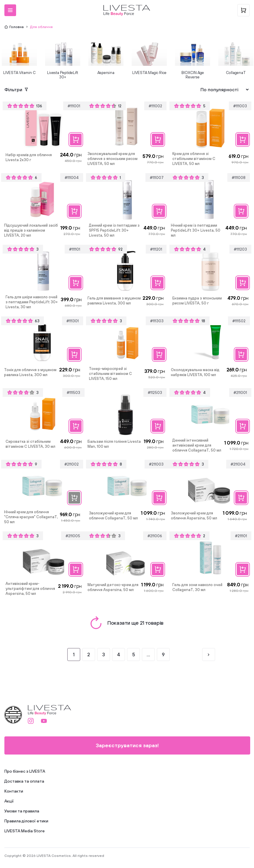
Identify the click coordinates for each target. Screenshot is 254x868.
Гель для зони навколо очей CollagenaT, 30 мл (197, 587)
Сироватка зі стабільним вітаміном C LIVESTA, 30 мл (30, 444)
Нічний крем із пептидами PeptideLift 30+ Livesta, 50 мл (196, 230)
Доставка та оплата (24, 781)
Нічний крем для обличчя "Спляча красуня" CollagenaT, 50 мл (31, 517)
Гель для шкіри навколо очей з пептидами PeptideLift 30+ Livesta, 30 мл (32, 302)
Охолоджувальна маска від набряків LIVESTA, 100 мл (195, 372)
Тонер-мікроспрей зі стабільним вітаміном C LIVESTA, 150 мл (110, 374)
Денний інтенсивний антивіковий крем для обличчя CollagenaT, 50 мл (197, 445)
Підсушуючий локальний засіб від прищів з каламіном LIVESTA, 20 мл (31, 230)
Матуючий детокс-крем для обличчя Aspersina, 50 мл (113, 587)
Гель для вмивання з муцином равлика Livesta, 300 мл (114, 301)
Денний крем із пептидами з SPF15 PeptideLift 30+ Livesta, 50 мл (114, 230)
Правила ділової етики (26, 821)
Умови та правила (22, 811)
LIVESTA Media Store (25, 831)
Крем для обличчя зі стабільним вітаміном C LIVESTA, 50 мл (194, 159)
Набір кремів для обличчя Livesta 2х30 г (29, 157)
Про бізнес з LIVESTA (25, 771)
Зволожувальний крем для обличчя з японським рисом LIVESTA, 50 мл (113, 159)
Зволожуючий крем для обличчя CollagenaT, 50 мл (113, 516)
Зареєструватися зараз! (127, 745)
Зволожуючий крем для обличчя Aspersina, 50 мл (194, 516)
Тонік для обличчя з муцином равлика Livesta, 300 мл (30, 372)
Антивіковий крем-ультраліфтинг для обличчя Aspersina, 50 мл (30, 589)
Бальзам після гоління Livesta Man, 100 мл (114, 444)
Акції (9, 801)
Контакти (14, 791)
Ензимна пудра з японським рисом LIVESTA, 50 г (197, 301)
